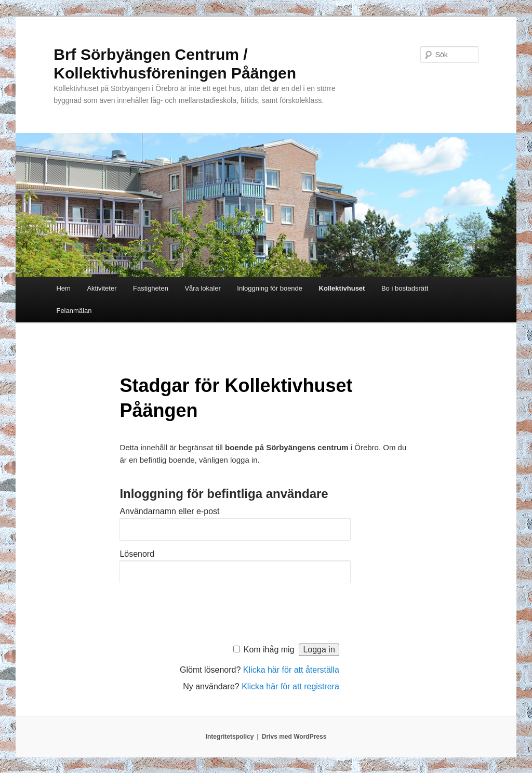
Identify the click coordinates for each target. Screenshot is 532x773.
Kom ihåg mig (269, 650)
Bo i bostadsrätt (405, 288)
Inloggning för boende (270, 288)
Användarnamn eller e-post (169, 511)
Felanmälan (74, 311)
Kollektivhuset (342, 288)
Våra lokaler (202, 288)
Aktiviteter (102, 288)
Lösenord (137, 554)
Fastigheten (151, 288)
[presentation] (198, 611)
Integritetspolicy (230, 737)
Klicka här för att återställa (291, 670)
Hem (63, 288)
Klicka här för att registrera (290, 686)
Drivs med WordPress (294, 737)
